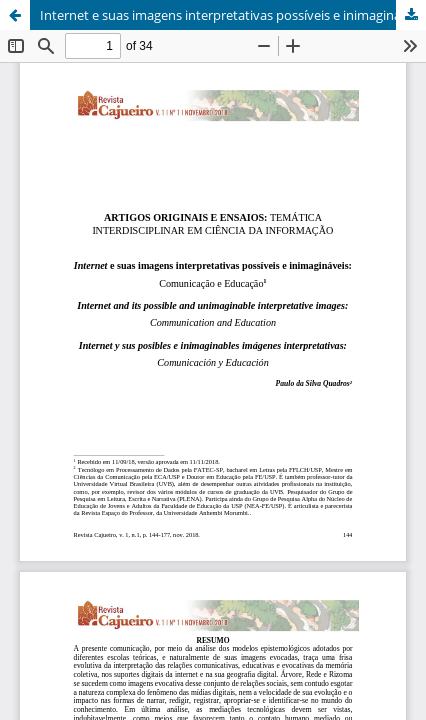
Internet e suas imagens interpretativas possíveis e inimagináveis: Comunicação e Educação (233, 15)
